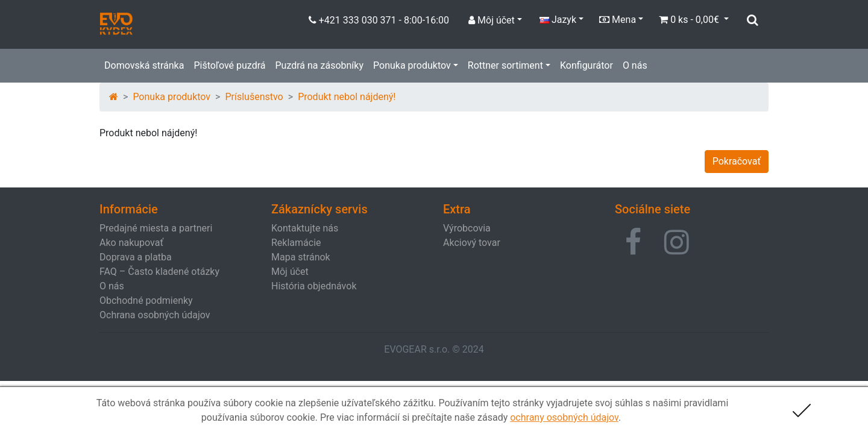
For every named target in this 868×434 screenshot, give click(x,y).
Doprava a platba (136, 257)
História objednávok (314, 286)
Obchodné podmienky (146, 300)
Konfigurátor (587, 65)
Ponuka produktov (412, 65)
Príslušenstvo (254, 97)
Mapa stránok (301, 257)
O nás (635, 65)
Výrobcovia (467, 228)
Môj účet (290, 272)
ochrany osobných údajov (564, 417)
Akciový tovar (472, 243)
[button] (633, 242)
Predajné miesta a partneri (156, 228)
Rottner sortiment (505, 65)
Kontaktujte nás (305, 228)
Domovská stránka (144, 65)
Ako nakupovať (131, 243)
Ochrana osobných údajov (155, 315)
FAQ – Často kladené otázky (159, 272)
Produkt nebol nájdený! (347, 97)
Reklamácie (296, 243)
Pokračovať (737, 161)
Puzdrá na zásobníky (319, 65)
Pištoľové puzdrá (229, 65)
